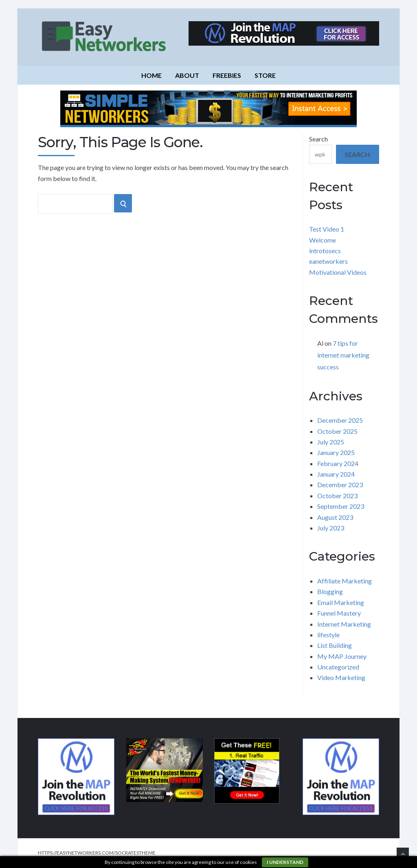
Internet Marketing (344, 624)
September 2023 (341, 506)
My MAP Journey (342, 656)
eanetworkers (328, 261)
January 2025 (336, 452)
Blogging (330, 591)
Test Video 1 (327, 229)
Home (151, 75)
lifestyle (328, 635)
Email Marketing (341, 602)
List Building (335, 645)
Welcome (323, 240)
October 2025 (337, 431)
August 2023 (335, 517)
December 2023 (340, 485)
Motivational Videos (338, 272)
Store (265, 75)
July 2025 (331, 442)
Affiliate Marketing (345, 581)
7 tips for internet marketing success (343, 355)
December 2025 (340, 420)
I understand (285, 862)
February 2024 (338, 463)
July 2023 (331, 528)
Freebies (227, 75)
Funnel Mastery (339, 613)
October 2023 (337, 496)
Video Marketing (341, 677)
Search (318, 139)
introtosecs (325, 251)
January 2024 (336, 474)
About (187, 75)
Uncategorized (338, 667)
